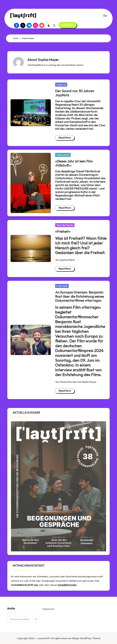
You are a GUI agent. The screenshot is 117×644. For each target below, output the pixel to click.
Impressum (49, 609)
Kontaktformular (67, 585)
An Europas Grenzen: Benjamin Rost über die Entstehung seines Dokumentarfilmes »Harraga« (80, 296)
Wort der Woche (65, 225)
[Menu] (105, 16)
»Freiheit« (63, 231)
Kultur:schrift (63, 155)
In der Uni (61, 85)
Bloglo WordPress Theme (86, 638)
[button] (68, 25)
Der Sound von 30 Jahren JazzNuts (75, 93)
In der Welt (62, 286)
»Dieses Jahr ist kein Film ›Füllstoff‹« (74, 163)
